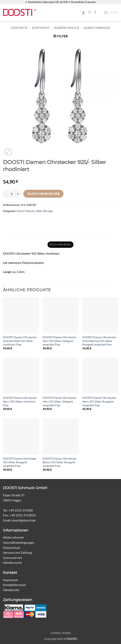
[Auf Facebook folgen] (95, 12)
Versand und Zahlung (17, 552)
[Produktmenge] (12, 194)
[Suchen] (90, 12)
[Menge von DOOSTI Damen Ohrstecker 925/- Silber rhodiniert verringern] (5, 194)
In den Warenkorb (43, 194)
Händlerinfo (11, 590)
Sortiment (41, 28)
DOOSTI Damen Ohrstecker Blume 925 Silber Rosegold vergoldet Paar (60, 462)
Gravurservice (12, 558)
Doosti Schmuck (26, 211)
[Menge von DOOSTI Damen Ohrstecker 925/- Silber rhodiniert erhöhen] (18, 194)
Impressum (11, 580)
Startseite (19, 28)
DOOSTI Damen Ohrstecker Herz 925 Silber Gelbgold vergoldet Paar (60, 341)
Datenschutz (12, 548)
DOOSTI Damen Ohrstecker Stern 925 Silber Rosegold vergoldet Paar (99, 401)
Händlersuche (12, 562)
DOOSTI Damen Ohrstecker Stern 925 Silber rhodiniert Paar (20, 401)
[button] (111, 12)
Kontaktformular (14, 585)
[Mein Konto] (83, 12)
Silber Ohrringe (97, 28)
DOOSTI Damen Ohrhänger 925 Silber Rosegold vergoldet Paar (20, 462)
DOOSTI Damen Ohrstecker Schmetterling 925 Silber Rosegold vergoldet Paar (99, 341)
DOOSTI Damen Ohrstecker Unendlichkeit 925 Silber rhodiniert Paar (20, 341)
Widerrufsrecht (13, 537)
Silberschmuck (67, 28)
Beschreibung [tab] (60, 245)
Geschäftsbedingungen (19, 542)
